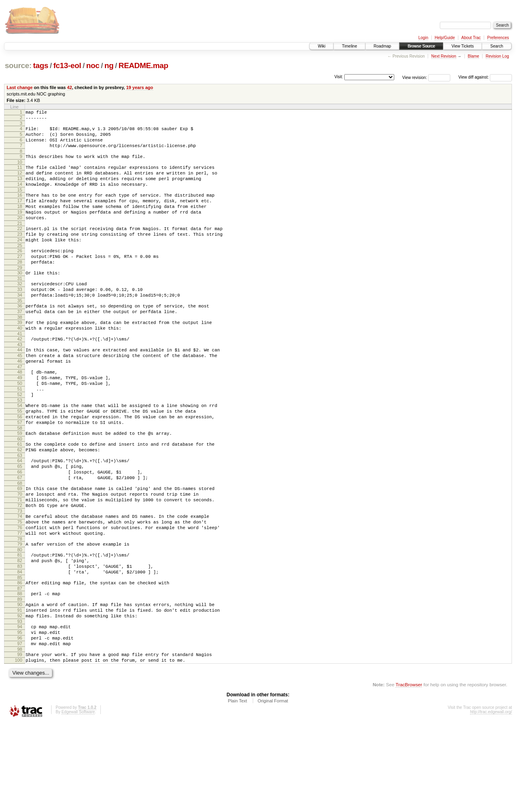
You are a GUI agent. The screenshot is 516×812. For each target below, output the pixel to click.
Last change (20, 87)
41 (20, 370)
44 (20, 387)
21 (20, 243)
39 (20, 356)
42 (69, 87)
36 (20, 337)
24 (20, 262)
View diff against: (485, 77)
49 (20, 420)
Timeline (349, 46)
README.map (143, 65)
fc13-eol (67, 65)
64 (20, 516)
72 (20, 569)
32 (20, 312)
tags (41, 65)
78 (20, 609)
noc (93, 65)
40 (20, 363)
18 (20, 222)
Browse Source (421, 46)
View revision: (415, 77)
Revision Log (497, 56)
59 (20, 485)
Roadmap (382, 46)
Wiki (321, 46)
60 (20, 492)
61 (20, 497)
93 (20, 704)
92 (20, 697)
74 (20, 581)
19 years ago (140, 87)
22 (20, 248)
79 (20, 614)
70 (20, 556)
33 (20, 318)
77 (20, 602)
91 (20, 690)
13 (20, 189)
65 (20, 523)
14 (20, 196)
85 (20, 654)
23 (20, 255)
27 (20, 280)
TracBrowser (409, 774)
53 (20, 447)
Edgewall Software (78, 801)
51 (20, 434)
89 (20, 678)
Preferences (498, 38)
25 (20, 268)
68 (20, 544)
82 (20, 633)
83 (20, 640)
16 (20, 208)
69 (20, 549)
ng (109, 65)
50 (20, 427)
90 (20, 683)
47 (20, 408)
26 (20, 274)
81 (20, 626)
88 (20, 671)
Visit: (339, 77)
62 (20, 504)
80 (20, 621)
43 (20, 382)
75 (20, 588)
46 (20, 401)
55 (20, 459)
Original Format (273, 790)
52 (20, 440)
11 (20, 176)
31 (20, 306)
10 (20, 170)
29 (20, 294)
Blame (473, 56)
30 (20, 299)
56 (20, 466)
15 (20, 203)
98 (20, 736)
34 (20, 325)
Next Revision (444, 56)
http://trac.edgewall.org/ (491, 801)
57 (20, 473)
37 (20, 344)
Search (497, 46)
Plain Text (237, 790)
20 (20, 236)
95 (20, 716)
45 (20, 394)
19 (20, 229)
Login (423, 38)
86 (20, 659)
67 (20, 537)
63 (20, 511)
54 (20, 453)
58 (20, 480)
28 (20, 287)
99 (20, 741)
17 (20, 215)
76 (20, 595)
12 (20, 183)
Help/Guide (445, 38)
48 (20, 413)
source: (18, 65)
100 (19, 748)
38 (20, 351)
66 (20, 530)
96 (20, 723)
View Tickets (463, 46)
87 (20, 666)
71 (20, 563)
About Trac (471, 38)
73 (20, 576)
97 (20, 729)
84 (20, 647)
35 (20, 332)
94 (20, 709)
